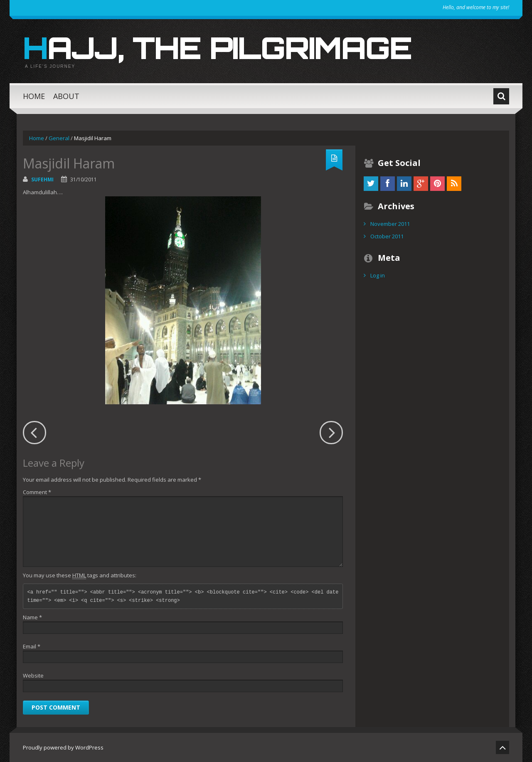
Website (33, 675)
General (59, 138)
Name (32, 617)
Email (32, 646)
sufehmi (42, 179)
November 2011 (390, 224)
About (66, 96)
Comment (37, 492)
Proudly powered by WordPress (63, 747)
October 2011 (387, 236)
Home (34, 96)
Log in (378, 275)
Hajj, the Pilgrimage (217, 47)
